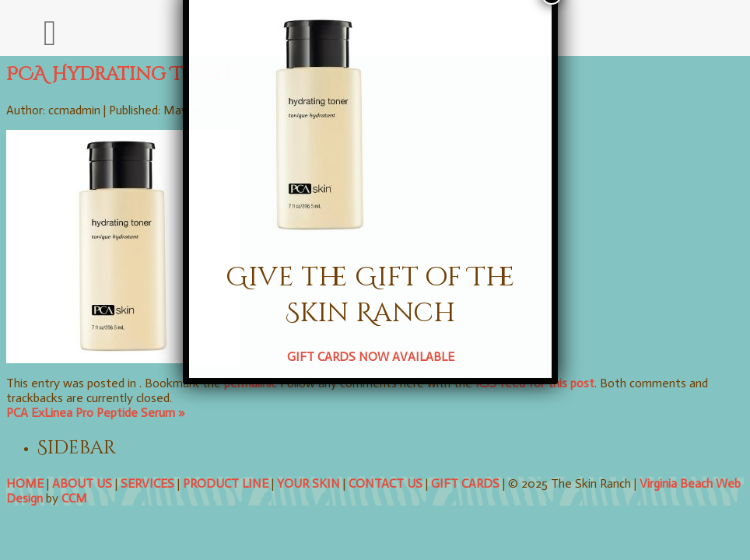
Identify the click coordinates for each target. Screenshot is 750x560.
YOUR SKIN (308, 483)
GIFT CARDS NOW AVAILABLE (332, 258)
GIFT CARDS (465, 483)
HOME (25, 483)
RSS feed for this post (535, 383)
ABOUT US (82, 483)
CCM (74, 498)
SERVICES (147, 483)
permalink (249, 383)
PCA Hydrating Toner (122, 75)
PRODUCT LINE (226, 483)
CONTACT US (386, 483)
